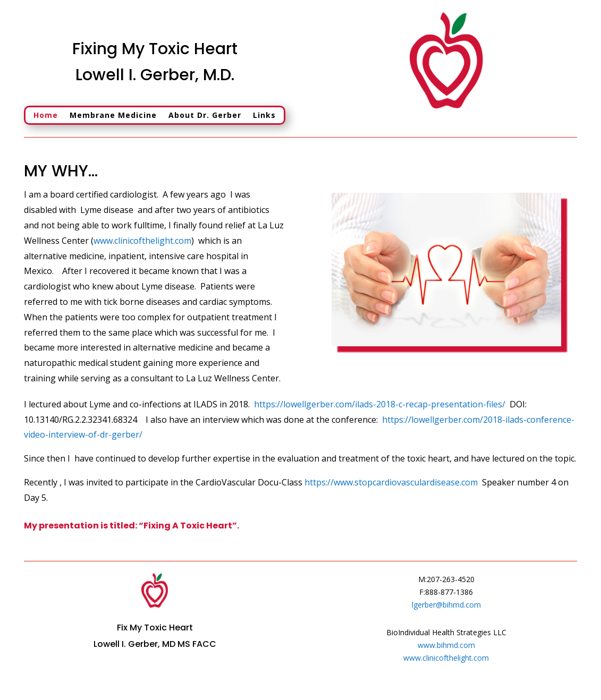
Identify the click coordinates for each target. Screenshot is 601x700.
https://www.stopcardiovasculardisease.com (391, 482)
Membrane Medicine (113, 116)
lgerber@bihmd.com (446, 605)
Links (264, 116)
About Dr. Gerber (205, 116)
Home (46, 116)
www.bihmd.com (446, 645)
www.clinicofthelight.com (142, 241)
